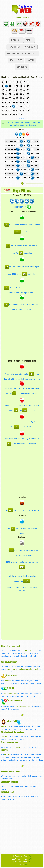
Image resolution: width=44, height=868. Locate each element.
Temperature (16, 60)
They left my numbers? (11, 646)
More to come (11, 675)
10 (7, 267)
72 (31, 374)
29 (11, 550)
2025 (22, 567)
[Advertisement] (22, 336)
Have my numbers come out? (22, 47)
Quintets (5, 750)
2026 (26, 581)
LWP (31, 859)
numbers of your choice (29, 650)
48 (6, 288)
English (26, 17)
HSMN (31, 862)
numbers (8, 681)
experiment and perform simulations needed (23, 669)
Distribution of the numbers (12, 732)
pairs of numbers (11, 694)
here (26, 864)
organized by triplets (24, 706)
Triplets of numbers (15, 700)
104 (24, 274)
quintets (7, 754)
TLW (29, 856)
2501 (17, 232)
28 (6, 304)
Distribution (5, 737)
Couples (10, 688)
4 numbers (17, 747)
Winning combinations (10, 771)
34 (21, 253)
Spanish (19, 17)
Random (30, 60)
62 (9, 444)
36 (8, 246)
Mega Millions (22, 191)
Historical (16, 40)
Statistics (22, 67)
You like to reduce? (9, 662)
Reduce (29, 40)
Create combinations (10, 782)
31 (7, 225)
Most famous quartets (10, 742)
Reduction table (8, 792)
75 (16, 427)
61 (13, 529)
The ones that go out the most (22, 54)
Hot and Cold (11, 721)
